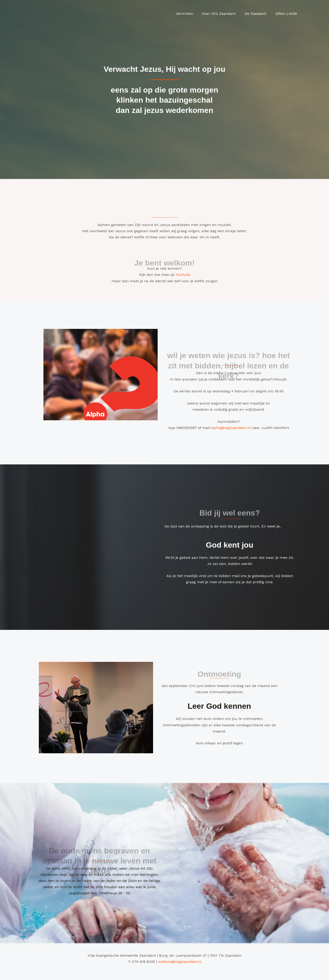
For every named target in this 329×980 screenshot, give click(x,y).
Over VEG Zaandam (223, 14)
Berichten (190, 14)
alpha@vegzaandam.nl (231, 428)
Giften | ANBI (287, 14)
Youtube (183, 275)
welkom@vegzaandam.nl (180, 961)
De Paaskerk (258, 14)
